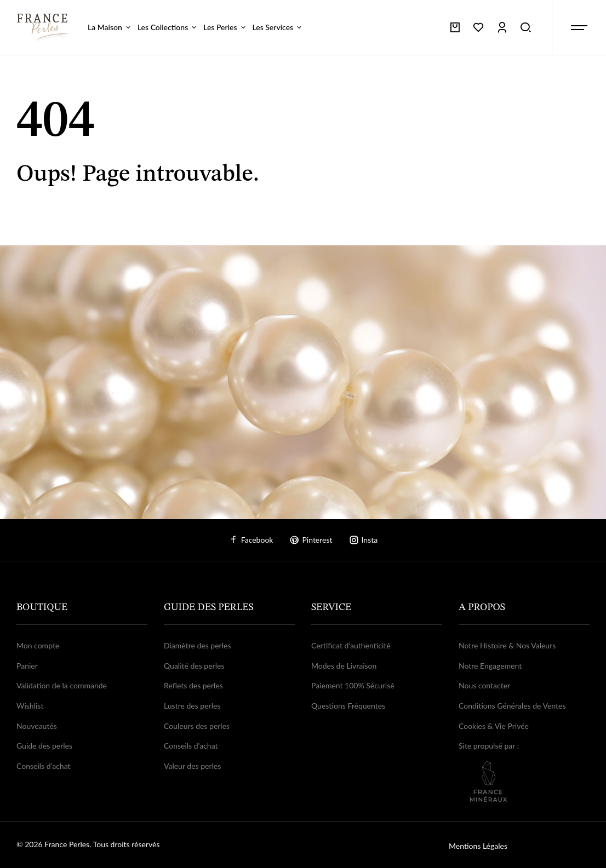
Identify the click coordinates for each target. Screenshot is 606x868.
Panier (27, 666)
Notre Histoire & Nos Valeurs (507, 645)
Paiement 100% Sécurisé (353, 685)
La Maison (110, 27)
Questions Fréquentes (348, 706)
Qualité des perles (194, 666)
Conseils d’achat (44, 766)
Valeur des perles (192, 766)
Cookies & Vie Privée (494, 726)
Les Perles (225, 27)
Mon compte (38, 645)
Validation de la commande (62, 685)
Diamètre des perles (197, 645)
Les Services (278, 27)
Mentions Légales (478, 846)
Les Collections (168, 27)
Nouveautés (37, 726)
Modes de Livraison (344, 666)
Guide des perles (44, 746)
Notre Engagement (490, 666)
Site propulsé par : (524, 771)
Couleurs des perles (197, 726)
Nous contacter (484, 685)
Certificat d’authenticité (351, 645)
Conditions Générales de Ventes (512, 706)
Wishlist (30, 706)
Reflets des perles (193, 685)
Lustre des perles (192, 706)
